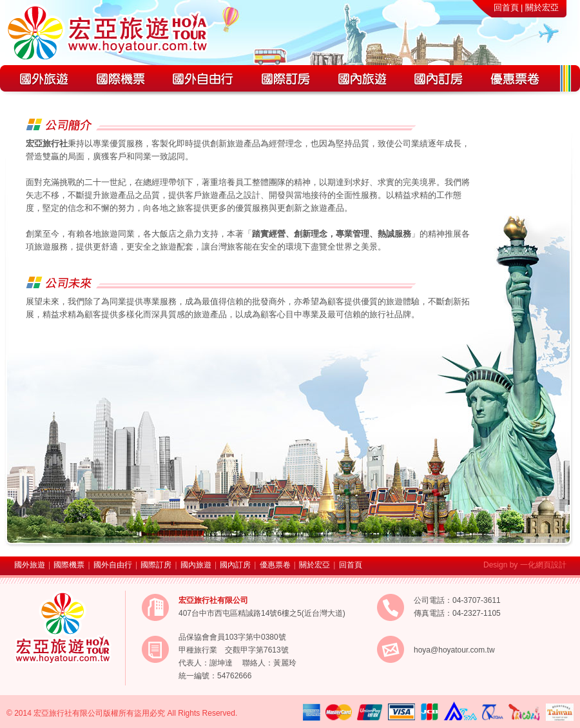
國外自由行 (113, 565)
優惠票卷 (275, 565)
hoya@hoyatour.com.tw (454, 650)
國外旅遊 (30, 565)
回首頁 (506, 7)
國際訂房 (156, 565)
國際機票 (69, 565)
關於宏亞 (542, 7)
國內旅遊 (196, 565)
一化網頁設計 (543, 565)
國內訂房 (235, 565)
